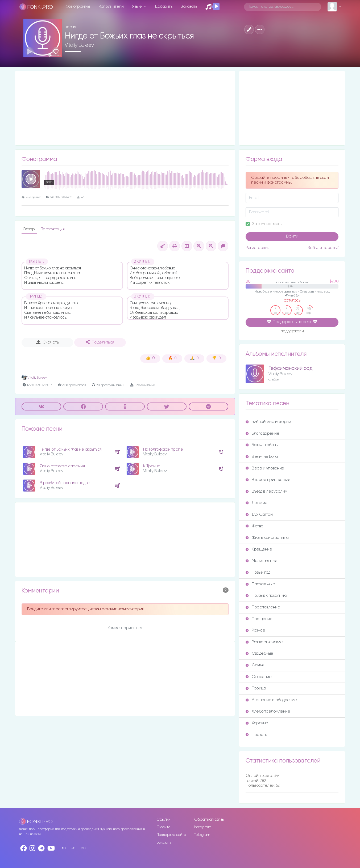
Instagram (203, 827)
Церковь (256, 735)
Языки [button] (138, 7)
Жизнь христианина (267, 538)
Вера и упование (265, 468)
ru (64, 848)
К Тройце (152, 466)
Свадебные (259, 653)
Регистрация (258, 248)
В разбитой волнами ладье (65, 483)
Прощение (259, 619)
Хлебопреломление (268, 711)
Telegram (202, 835)
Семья (255, 665)
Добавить (164, 7)
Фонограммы (78, 7)
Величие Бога (262, 457)
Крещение (259, 549)
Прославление (263, 607)
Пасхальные (260, 584)
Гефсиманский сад (290, 368)
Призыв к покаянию (266, 596)
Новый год (258, 572)
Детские (256, 503)
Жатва (255, 526)
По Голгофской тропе (163, 449)
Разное (255, 630)
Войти (292, 236)
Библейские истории (268, 422)
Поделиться (100, 342)
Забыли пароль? (323, 248)
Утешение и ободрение (271, 700)
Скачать (47, 342)
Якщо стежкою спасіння (62, 466)
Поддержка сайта (171, 835)
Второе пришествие (268, 480)
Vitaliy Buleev (79, 45)
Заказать (189, 7)
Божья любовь (261, 445)
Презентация (53, 229)
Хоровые (257, 723)
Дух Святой (259, 515)
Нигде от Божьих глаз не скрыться (71, 449)
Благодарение (262, 433)
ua (73, 848)
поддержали (292, 332)
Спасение (258, 677)
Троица (256, 688)
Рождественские (264, 642)
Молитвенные (262, 561)
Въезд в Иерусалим (266, 491)
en (83, 848)
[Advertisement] (125, 108)
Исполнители (111, 7)
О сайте (164, 827)
